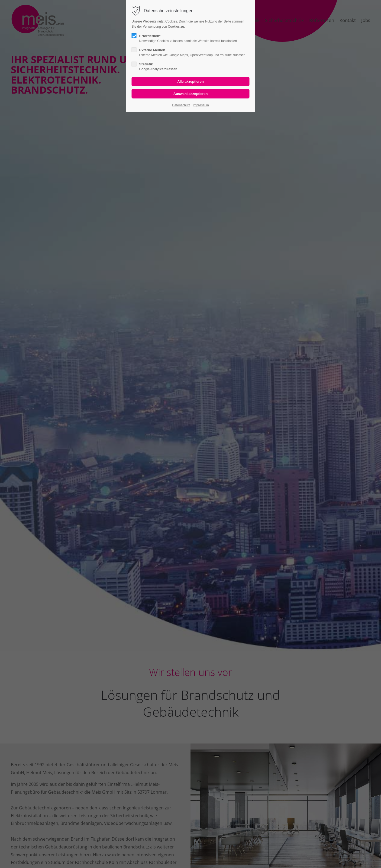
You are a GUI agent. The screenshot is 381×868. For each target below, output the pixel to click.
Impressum (201, 105)
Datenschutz (181, 105)
